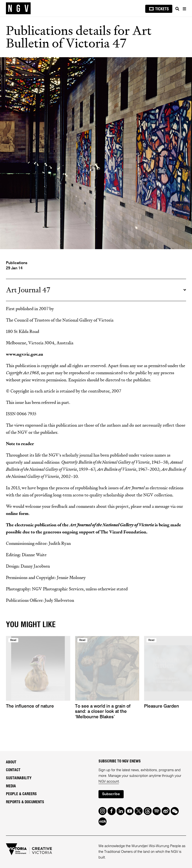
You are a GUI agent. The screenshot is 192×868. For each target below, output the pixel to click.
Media (11, 786)
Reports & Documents (25, 802)
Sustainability (19, 778)
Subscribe (111, 794)
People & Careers (21, 794)
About (11, 762)
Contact (13, 770)
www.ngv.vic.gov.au (25, 354)
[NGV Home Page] (18, 8)
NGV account (109, 782)
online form (17, 514)
